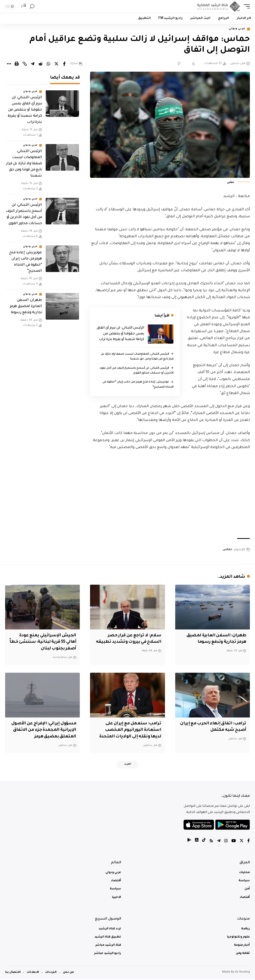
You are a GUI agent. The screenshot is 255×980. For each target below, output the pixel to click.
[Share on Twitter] (56, 64)
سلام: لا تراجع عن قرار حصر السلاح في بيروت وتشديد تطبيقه (133, 642)
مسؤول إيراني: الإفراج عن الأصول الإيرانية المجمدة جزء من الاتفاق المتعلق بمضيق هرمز (43, 729)
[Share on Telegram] (33, 64)
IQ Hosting (242, 973)
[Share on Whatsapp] (48, 64)
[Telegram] (218, 842)
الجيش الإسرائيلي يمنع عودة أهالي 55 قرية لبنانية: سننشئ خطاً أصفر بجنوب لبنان (46, 642)
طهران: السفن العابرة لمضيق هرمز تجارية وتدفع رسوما (26, 307)
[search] (32, 7)
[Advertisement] (170, 495)
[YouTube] (233, 842)
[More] (9, 64)
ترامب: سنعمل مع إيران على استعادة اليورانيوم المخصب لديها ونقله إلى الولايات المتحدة (129, 729)
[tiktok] (202, 842)
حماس (227, 550)
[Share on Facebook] (64, 64)
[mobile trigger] (246, 6)
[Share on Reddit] (41, 64)
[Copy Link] (25, 64)
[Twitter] (241, 842)
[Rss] (210, 842)
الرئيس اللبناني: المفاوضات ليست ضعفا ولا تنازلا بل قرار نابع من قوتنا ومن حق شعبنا (24, 164)
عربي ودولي (235, 29)
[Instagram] (225, 842)
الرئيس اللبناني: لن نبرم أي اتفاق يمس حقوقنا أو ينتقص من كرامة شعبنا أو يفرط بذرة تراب (120, 334)
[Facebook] (249, 842)
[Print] (17, 64)
